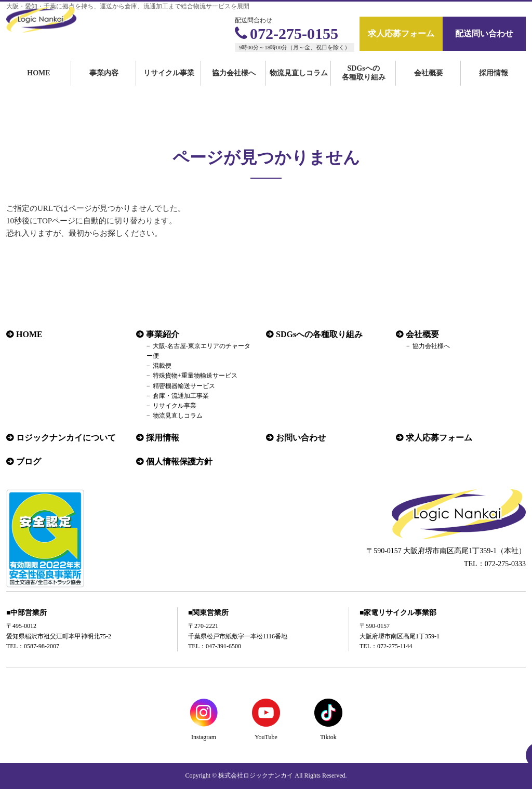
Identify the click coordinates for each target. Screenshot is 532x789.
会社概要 (429, 84)
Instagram (204, 737)
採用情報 (494, 84)
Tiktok (328, 737)
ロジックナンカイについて (66, 438)
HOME (38, 84)
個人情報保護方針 (179, 462)
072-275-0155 (287, 34)
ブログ (29, 462)
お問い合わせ (301, 438)
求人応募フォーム (401, 34)
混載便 (162, 366)
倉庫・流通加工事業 (181, 396)
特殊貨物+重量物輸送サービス (195, 376)
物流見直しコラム (299, 84)
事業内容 (104, 84)
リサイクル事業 (169, 84)
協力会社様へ (234, 84)
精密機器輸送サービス (184, 386)
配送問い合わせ (484, 34)
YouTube (266, 737)
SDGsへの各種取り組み (364, 84)
